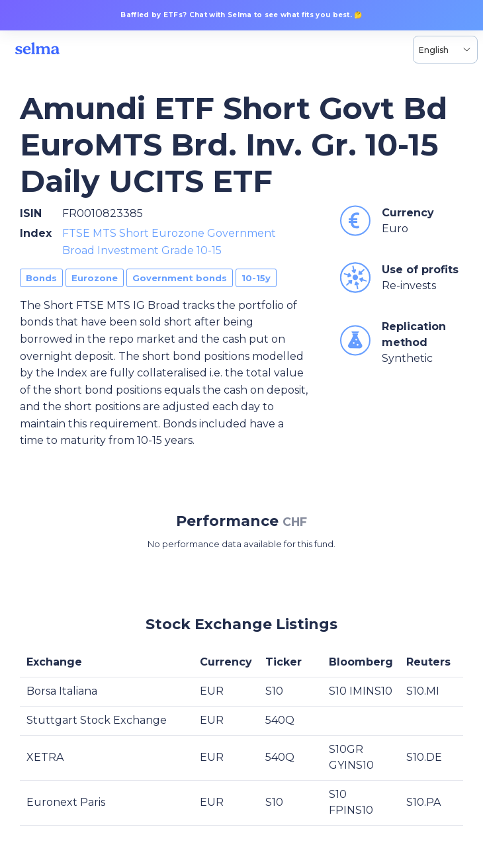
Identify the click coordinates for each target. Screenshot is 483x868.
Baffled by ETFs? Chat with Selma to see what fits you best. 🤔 (241, 15)
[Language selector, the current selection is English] (445, 50)
